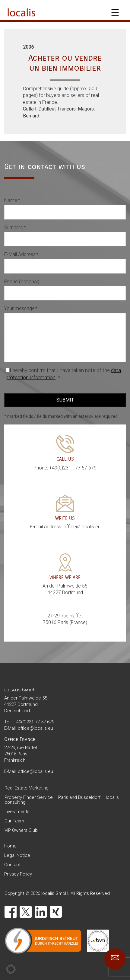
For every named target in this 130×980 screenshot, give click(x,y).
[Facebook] (11, 912)
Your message (21, 308)
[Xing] (56, 912)
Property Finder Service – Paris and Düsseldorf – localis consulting (62, 800)
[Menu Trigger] (115, 13)
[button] (11, 969)
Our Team (14, 821)
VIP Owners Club (21, 830)
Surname (15, 227)
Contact (12, 865)
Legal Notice (17, 855)
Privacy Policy (18, 874)
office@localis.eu (35, 728)
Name (12, 200)
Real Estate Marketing (27, 788)
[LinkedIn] (41, 912)
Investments (17, 812)
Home (10, 846)
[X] (26, 912)
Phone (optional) (22, 282)
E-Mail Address (21, 254)
